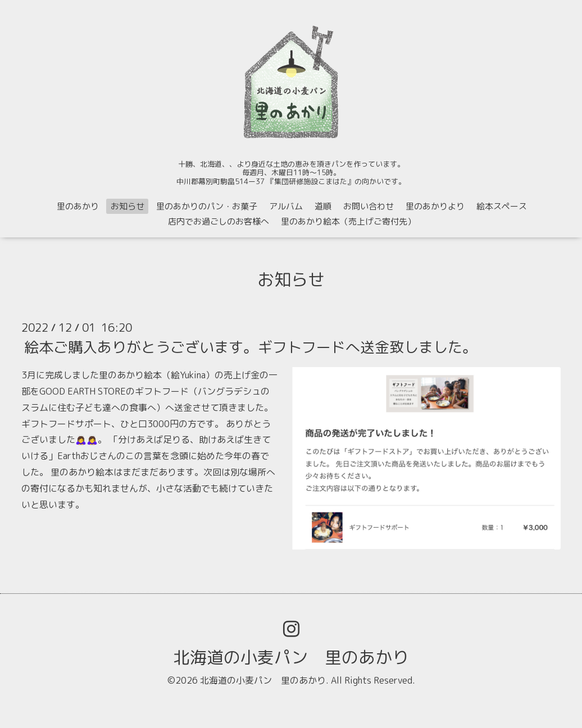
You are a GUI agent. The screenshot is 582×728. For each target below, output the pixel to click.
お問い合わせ (369, 206)
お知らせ (128, 206)
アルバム (286, 206)
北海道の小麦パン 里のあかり (291, 657)
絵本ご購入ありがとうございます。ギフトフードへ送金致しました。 (251, 347)
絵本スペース (502, 206)
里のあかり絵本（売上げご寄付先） (348, 221)
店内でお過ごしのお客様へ (219, 221)
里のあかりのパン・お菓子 (207, 206)
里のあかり (78, 206)
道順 (323, 206)
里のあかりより (435, 206)
